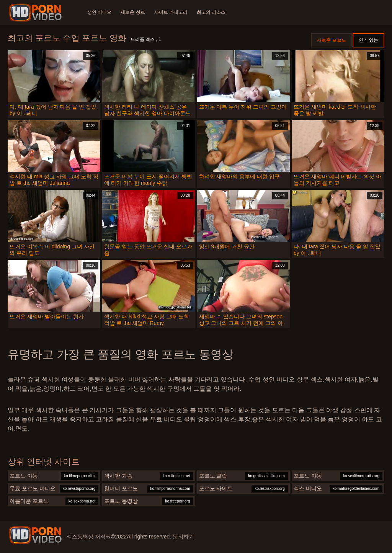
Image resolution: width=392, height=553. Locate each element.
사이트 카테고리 (171, 12)
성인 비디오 (99, 12)
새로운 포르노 (331, 40)
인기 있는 (368, 40)
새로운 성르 (133, 12)
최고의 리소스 (211, 12)
